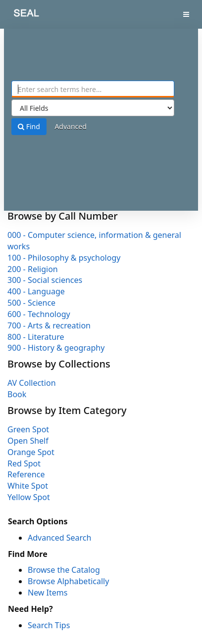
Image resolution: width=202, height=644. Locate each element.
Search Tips (49, 625)
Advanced (70, 126)
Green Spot (28, 429)
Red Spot (24, 463)
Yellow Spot (29, 497)
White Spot (28, 486)
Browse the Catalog (64, 570)
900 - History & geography (56, 348)
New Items (48, 593)
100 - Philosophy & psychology (64, 258)
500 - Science (31, 303)
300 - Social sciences (45, 280)
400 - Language (36, 291)
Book (17, 394)
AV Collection (32, 383)
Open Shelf (28, 441)
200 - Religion (33, 269)
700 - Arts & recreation (49, 325)
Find (29, 126)
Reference (26, 474)
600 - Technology (39, 314)
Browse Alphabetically (68, 581)
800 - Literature (36, 337)
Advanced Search (59, 538)
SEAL (19, 15)
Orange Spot (31, 452)
